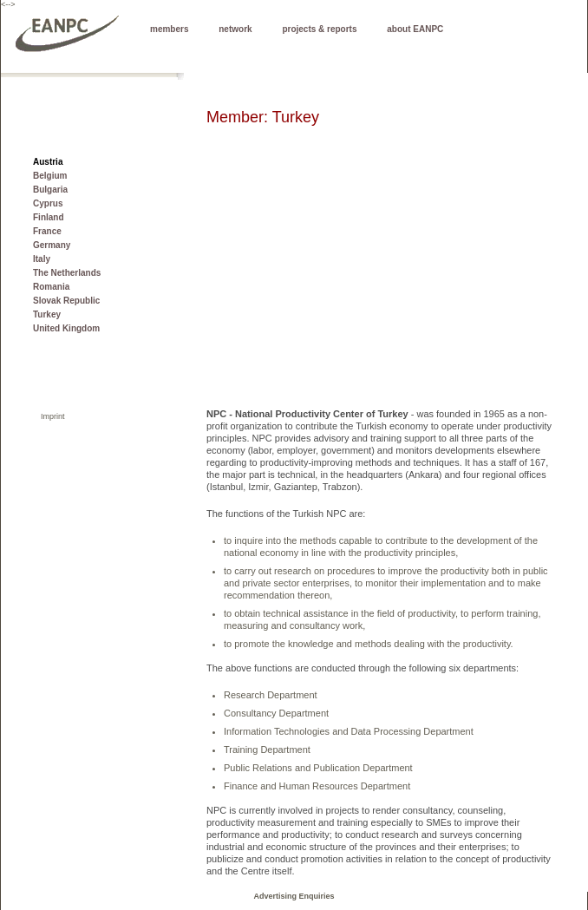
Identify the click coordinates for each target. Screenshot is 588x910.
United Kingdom (66, 328)
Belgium (50, 176)
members (169, 29)
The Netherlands (67, 273)
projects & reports (319, 29)
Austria (48, 162)
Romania (51, 287)
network (235, 29)
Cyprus (48, 203)
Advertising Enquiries (294, 896)
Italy (42, 259)
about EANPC (415, 29)
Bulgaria (50, 190)
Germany (52, 245)
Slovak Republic (66, 301)
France (47, 231)
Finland (49, 217)
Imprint (53, 416)
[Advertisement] (381, 286)
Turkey (47, 314)
